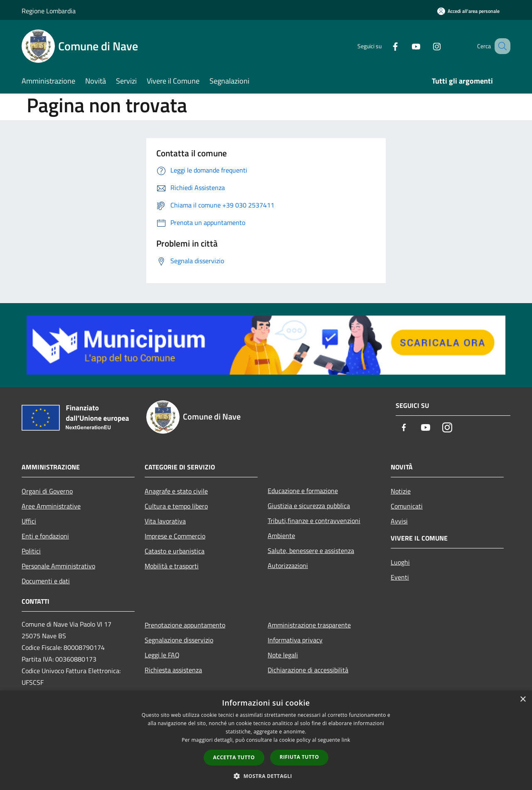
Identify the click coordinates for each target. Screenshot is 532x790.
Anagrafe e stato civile (176, 491)
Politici (31, 551)
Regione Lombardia (49, 11)
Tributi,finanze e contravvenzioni (314, 521)
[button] (266, 776)
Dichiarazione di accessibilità (308, 670)
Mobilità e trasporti (172, 566)
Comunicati (407, 506)
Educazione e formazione (303, 491)
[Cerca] (500, 46)
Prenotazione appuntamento (185, 625)
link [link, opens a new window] (346, 740)
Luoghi (400, 562)
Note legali (283, 655)
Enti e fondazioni (45, 536)
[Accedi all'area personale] (468, 11)
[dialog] (266, 740)
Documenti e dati (46, 581)
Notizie (401, 491)
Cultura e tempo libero (176, 506)
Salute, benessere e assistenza (311, 551)
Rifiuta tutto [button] (299, 757)
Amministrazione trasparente (309, 625)
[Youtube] (406, 46)
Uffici (29, 521)
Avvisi (399, 521)
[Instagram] (426, 46)
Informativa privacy (295, 640)
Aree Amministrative (51, 506)
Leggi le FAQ (162, 655)
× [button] (523, 700)
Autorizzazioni (288, 565)
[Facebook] (385, 46)
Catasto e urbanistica (175, 551)
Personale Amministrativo (58, 566)
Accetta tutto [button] (234, 757)
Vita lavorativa (165, 521)
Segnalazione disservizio (179, 640)
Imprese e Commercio (175, 536)
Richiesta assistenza (173, 670)
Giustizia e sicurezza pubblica (309, 506)
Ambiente (281, 536)
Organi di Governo (47, 491)
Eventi (400, 577)
